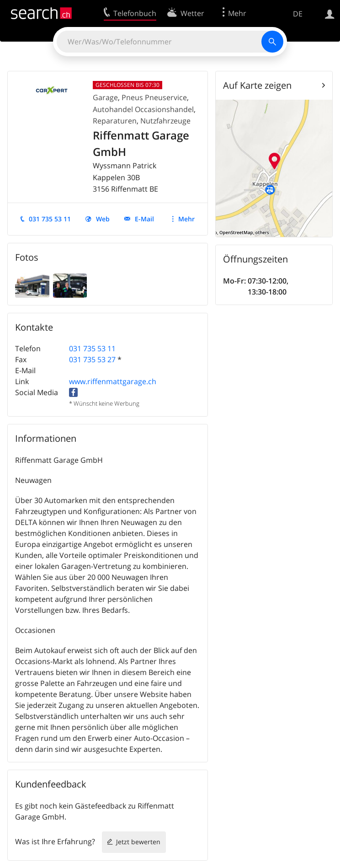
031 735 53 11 (50, 219)
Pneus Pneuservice (154, 97)
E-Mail (144, 219)
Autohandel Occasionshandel (143, 109)
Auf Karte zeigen (257, 85)
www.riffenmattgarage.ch (113, 381)
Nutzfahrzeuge (165, 121)
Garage (105, 97)
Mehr (186, 219)
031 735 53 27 (92, 359)
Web (103, 219)
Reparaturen (115, 121)
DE (298, 14)
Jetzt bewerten (138, 842)
